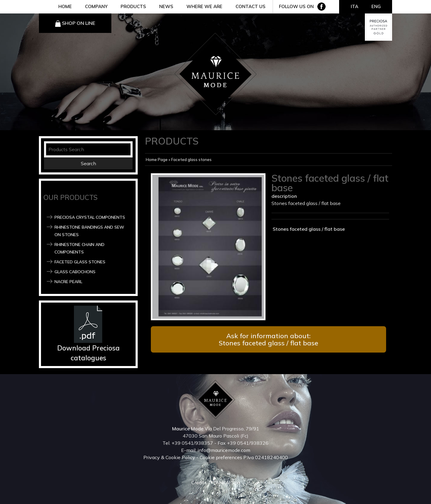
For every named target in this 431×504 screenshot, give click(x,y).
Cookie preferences (221, 457)
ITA (355, 6)
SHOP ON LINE (79, 23)
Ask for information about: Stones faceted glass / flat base (268, 339)
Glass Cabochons (75, 272)
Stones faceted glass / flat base (308, 229)
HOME (65, 6)
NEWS (166, 6)
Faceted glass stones (80, 262)
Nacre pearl (68, 282)
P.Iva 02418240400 (266, 457)
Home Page (157, 160)
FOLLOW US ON (296, 6)
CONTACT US (251, 6)
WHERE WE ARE (204, 6)
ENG (376, 6)
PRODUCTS (133, 6)
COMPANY (96, 6)
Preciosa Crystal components (90, 217)
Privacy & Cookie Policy (169, 457)
